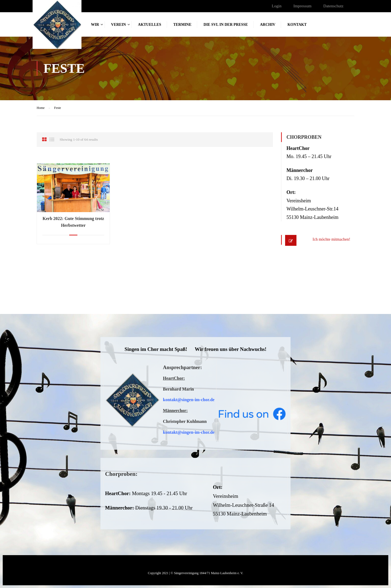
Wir (95, 25)
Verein (118, 25)
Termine (182, 25)
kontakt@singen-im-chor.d (188, 400)
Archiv (268, 25)
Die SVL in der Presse (226, 25)
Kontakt (297, 25)
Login (277, 6)
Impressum (302, 6)
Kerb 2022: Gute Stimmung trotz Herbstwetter (73, 222)
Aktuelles (150, 25)
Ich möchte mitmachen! (326, 240)
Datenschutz (333, 6)
